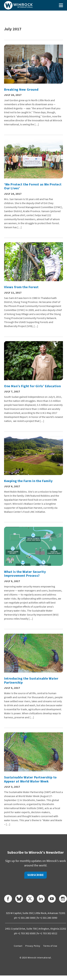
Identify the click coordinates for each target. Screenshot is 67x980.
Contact (18, 946)
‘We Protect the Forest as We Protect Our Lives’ (33, 186)
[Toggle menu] (61, 5)
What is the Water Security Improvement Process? (25, 574)
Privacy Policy (33, 946)
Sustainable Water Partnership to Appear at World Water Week (30, 779)
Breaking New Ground (21, 89)
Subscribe (36, 875)
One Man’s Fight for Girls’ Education (32, 386)
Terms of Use (50, 946)
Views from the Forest (21, 287)
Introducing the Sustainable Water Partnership (31, 680)
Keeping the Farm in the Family (28, 481)
